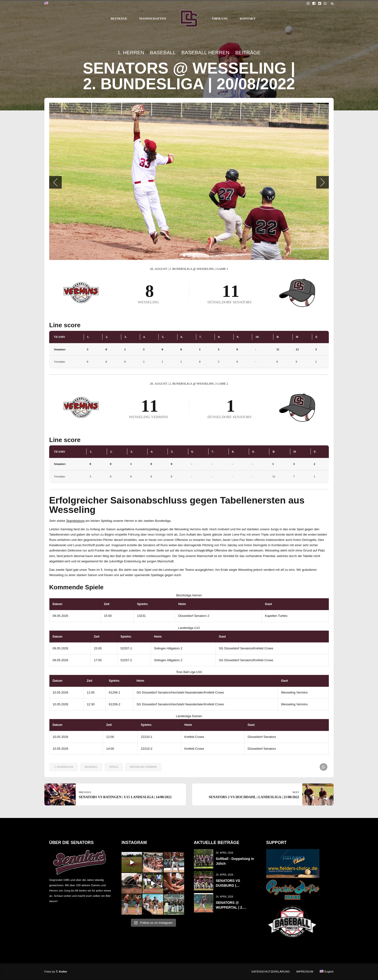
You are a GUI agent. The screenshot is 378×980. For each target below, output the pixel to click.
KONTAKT (248, 18)
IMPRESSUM (305, 971)
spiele (114, 767)
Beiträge (248, 52)
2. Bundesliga (64, 767)
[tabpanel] (189, 181)
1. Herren (131, 52)
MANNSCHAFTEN (153, 18)
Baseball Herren (205, 52)
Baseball (163, 52)
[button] (55, 182)
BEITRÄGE (119, 18)
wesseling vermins (143, 767)
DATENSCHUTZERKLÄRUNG (271, 971)
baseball (91, 767)
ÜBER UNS (220, 18)
